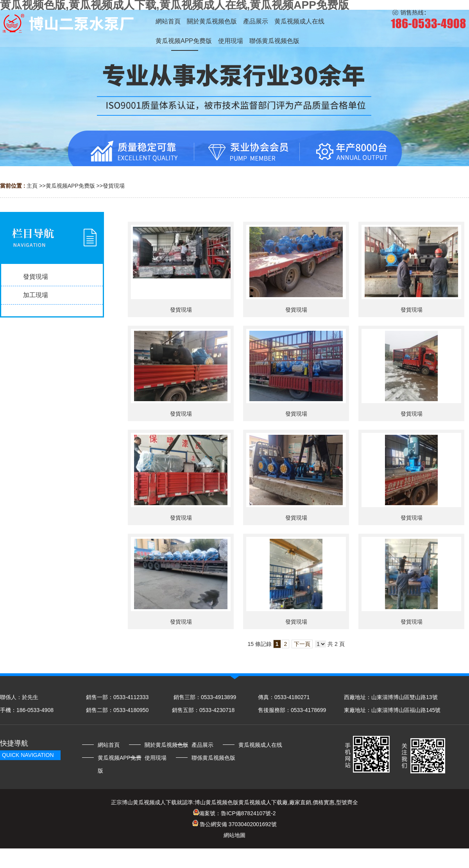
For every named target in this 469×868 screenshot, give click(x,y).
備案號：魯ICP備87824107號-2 (234, 813)
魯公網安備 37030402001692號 (234, 824)
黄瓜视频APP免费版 (70, 186)
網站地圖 (234, 835)
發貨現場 (114, 186)
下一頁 (302, 644)
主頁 (32, 186)
